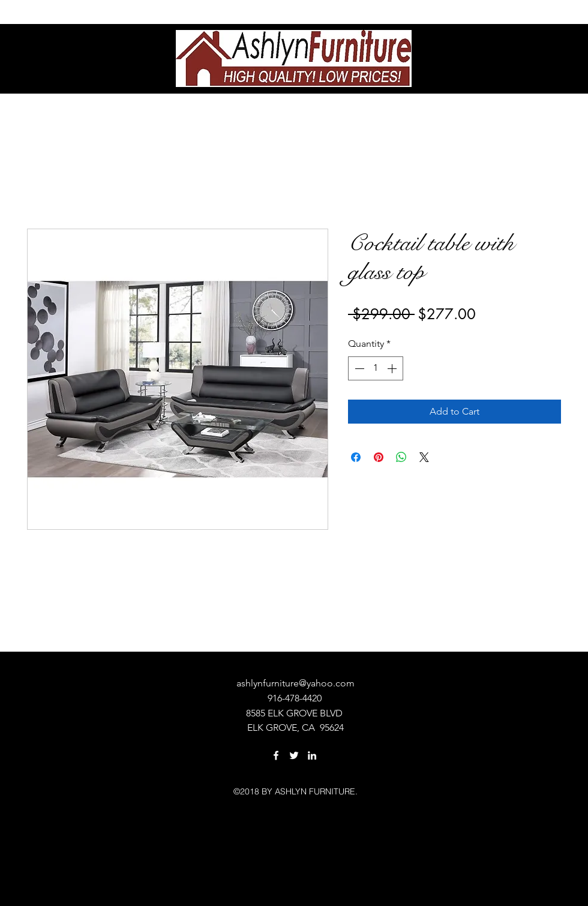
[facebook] (276, 755)
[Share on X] (424, 457)
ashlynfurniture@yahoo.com (295, 683)
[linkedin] (312, 755)
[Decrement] (358, 368)
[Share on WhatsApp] (401, 457)
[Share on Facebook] (356, 457)
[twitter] (294, 755)
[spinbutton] (376, 368)
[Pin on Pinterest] (379, 457)
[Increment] (393, 368)
